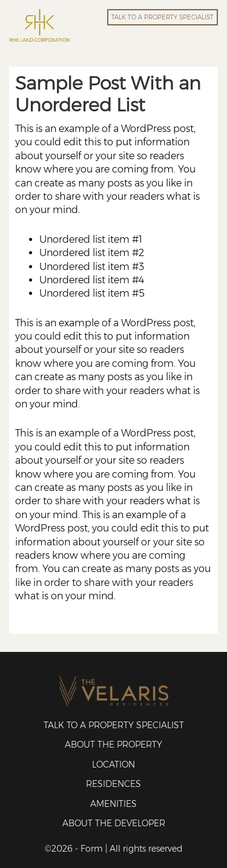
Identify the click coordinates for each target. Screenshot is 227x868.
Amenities (113, 804)
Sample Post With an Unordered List (108, 94)
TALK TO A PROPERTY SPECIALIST (163, 17)
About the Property (113, 745)
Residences (113, 784)
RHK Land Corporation (39, 25)
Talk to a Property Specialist (114, 725)
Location (113, 764)
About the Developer (114, 823)
